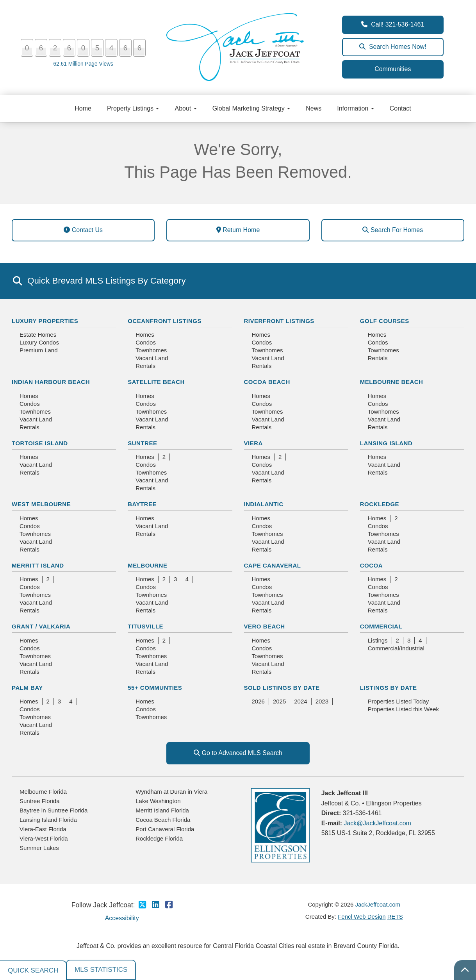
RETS (395, 917)
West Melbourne (41, 504)
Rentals (145, 366)
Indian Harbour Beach (51, 382)
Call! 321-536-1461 (393, 24)
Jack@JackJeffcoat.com (377, 823)
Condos (146, 342)
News (314, 108)
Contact (400, 108)
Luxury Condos (39, 342)
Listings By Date (389, 688)
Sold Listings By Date (282, 688)
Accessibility (122, 918)
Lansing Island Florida (48, 820)
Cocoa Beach (267, 382)
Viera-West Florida (44, 838)
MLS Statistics (101, 970)
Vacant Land (152, 358)
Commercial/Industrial (396, 648)
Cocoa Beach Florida (163, 820)
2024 (300, 701)
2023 (322, 701)
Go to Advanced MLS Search (238, 753)
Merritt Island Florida (162, 810)
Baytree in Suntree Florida (53, 810)
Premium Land (39, 350)
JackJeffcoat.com (378, 904)
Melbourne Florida (43, 792)
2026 (258, 701)
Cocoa (371, 565)
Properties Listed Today (398, 701)
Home (83, 108)
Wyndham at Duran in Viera (171, 792)
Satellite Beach (156, 382)
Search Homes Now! (393, 47)
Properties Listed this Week (403, 709)
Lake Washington (158, 801)
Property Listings (133, 108)
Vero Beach (265, 626)
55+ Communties (155, 688)
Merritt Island (38, 565)
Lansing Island (386, 443)
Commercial (381, 626)
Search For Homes (393, 230)
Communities (393, 69)
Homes (145, 335)
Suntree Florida (40, 801)
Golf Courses (385, 321)
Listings (378, 640)
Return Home (238, 230)
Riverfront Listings (279, 321)
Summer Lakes (39, 848)
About (185, 108)
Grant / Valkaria (41, 626)
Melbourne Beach (392, 382)
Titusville (145, 626)
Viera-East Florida (43, 829)
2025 (279, 701)
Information (355, 108)
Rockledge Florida (159, 838)
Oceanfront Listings (165, 321)
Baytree (142, 504)
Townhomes (151, 350)
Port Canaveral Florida (165, 829)
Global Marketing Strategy (251, 108)
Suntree (142, 443)
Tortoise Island (40, 443)
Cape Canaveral (273, 565)
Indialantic (264, 504)
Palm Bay (27, 688)
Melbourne (147, 565)
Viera (253, 443)
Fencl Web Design (362, 917)
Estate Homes (38, 335)
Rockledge (380, 504)
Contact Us (83, 230)
